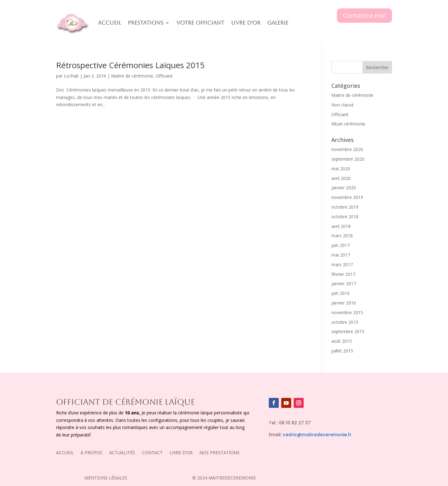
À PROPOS (91, 453)
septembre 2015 (348, 331)
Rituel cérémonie (348, 124)
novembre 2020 (347, 149)
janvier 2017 (344, 283)
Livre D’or (246, 23)
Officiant (164, 76)
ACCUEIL (65, 453)
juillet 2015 (342, 351)
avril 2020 (341, 178)
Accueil (110, 23)
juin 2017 (341, 245)
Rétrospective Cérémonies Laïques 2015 (130, 65)
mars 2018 (342, 236)
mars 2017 (342, 264)
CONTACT (152, 453)
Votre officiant (200, 23)
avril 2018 (341, 226)
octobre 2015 (345, 322)
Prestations (146, 23)
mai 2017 (341, 255)
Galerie (278, 23)
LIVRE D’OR (181, 453)
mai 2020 (341, 169)
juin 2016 (341, 293)
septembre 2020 (348, 159)
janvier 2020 (344, 188)
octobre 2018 (345, 217)
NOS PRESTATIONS (219, 453)
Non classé (343, 105)
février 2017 (343, 274)
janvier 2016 (344, 303)
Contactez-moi (364, 15)
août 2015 (342, 341)
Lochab (71, 76)
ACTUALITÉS (122, 453)
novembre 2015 (347, 312)
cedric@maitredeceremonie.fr (317, 435)
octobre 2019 (345, 207)
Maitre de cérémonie (132, 76)
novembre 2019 (347, 197)
